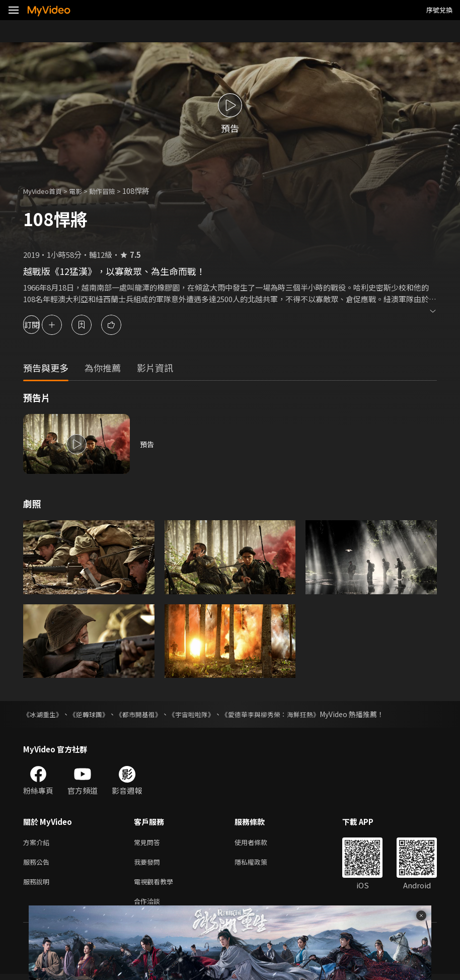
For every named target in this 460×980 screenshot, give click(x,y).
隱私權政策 (259, 864)
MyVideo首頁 (46, 191)
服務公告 (38, 864)
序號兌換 (439, 10)
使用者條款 (259, 843)
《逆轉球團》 (94, 714)
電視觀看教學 (157, 885)
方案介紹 (38, 843)
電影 (84, 191)
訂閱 (43, 325)
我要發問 (149, 864)
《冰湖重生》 (44, 714)
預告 (147, 444)
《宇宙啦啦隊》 (203, 714)
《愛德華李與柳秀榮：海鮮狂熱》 (287, 714)
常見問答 (149, 843)
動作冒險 (113, 191)
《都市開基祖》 (146, 714)
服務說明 (38, 885)
